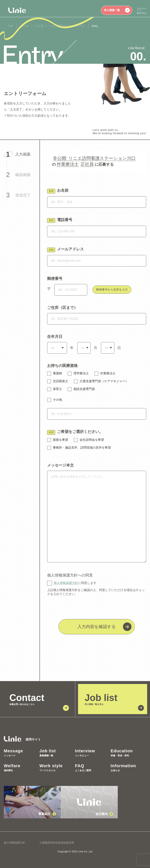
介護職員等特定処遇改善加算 (57, 843)
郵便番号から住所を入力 (112, 289)
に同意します (75, 583)
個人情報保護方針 (66, 583)
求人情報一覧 (117, 10)
